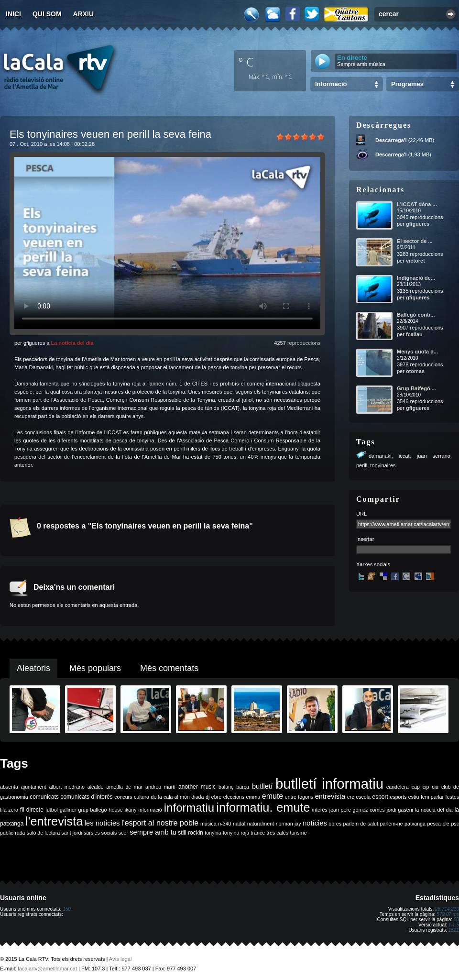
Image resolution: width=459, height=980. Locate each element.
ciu (435, 787)
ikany (131, 810)
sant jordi (72, 833)
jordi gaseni (400, 810)
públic (7, 833)
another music (197, 787)
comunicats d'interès (86, 797)
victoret (415, 261)
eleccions (234, 797)
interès (320, 810)
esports (398, 797)
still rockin (191, 833)
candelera (398, 787)
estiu (414, 797)
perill (362, 465)
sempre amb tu (153, 832)
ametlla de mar (124, 787)
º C (246, 62)
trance (258, 833)
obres (335, 824)
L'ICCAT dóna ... (417, 204)
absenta (9, 787)
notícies (315, 823)
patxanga (415, 824)
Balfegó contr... (416, 315)
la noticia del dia (434, 810)
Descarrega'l (391, 140)
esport (380, 797)
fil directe (32, 810)
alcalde (96, 787)
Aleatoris (33, 668)
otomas (415, 371)
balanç (226, 787)
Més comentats (169, 668)
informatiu (189, 808)
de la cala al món (170, 797)
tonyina (213, 833)
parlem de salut (361, 824)
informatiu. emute (263, 807)
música (208, 824)
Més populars (95, 668)
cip (426, 787)
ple (446, 824)
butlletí (262, 786)
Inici (13, 14)
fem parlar (432, 797)
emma (253, 797)
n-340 (224, 824)
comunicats (44, 797)
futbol (52, 810)
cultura (142, 797)
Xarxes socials (373, 564)
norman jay (289, 824)
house (116, 810)
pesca (434, 824)
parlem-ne (392, 824)
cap (416, 787)
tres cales (277, 833)
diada (197, 797)
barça (243, 787)
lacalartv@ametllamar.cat (47, 969)
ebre (216, 797)
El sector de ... (415, 241)
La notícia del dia (72, 343)
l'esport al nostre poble (160, 823)
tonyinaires (383, 465)
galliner (68, 810)
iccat (404, 456)
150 (67, 909)
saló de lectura (43, 833)
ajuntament (34, 787)
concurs (123, 797)
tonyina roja (236, 833)
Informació (331, 84)
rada (20, 833)
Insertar (365, 539)
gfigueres (418, 224)
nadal (239, 824)
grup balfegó (92, 810)
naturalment (261, 824)
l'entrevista (54, 821)
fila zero (9, 810)
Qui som (47, 14)
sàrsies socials (100, 833)
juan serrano (434, 456)
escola (363, 797)
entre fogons (299, 797)
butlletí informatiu (329, 784)
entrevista (330, 796)
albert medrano (67, 787)
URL (361, 514)
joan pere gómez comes (357, 810)
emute (273, 796)
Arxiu (84, 14)
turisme (298, 833)
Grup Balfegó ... (416, 388)
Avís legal (120, 959)
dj (208, 797)
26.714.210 (447, 909)
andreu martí (160, 787)
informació (150, 810)
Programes (407, 84)
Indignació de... (416, 278)
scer (123, 833)
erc (351, 797)
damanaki (380, 456)
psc (455, 824)
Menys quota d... (417, 352)
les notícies (102, 823)
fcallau (414, 334)
